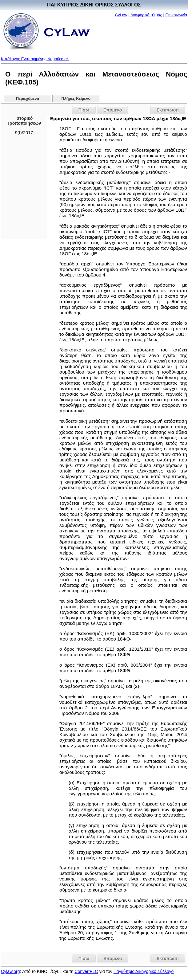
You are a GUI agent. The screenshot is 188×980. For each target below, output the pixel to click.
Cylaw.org (10, 971)
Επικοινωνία (176, 15)
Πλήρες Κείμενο (76, 99)
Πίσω (84, 110)
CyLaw (121, 15)
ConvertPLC (86, 971)
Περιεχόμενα (28, 99)
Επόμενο (113, 110)
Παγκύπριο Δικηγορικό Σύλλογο (144, 971)
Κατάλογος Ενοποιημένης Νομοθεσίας (35, 59)
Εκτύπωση (168, 110)
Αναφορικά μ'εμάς (146, 15)
